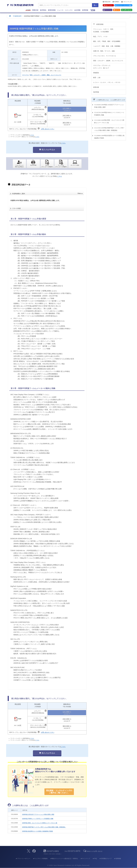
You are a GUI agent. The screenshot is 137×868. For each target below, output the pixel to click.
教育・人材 (97, 76)
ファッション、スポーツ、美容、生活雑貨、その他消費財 (104, 29)
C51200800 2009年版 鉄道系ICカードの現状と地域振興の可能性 (109, 136)
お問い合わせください (48, 129)
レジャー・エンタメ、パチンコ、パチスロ (107, 81)
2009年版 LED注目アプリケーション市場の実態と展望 (38, 814)
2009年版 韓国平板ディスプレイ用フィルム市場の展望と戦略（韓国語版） (44, 827)
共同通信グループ (105, 859)
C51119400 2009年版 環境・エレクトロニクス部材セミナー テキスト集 (109, 120)
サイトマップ (126, 2)
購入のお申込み (47, 150)
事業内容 (35, 10)
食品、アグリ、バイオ (100, 35)
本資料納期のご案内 (47, 193)
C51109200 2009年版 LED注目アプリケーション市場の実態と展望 (109, 105)
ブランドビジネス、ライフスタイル (105, 55)
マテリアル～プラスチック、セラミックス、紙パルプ (102, 65)
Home (28, 10)
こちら (32, 135)
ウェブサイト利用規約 (40, 859)
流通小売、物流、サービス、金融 (104, 50)
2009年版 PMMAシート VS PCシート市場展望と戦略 (38, 819)
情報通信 (96, 72)
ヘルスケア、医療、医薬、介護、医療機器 (107, 45)
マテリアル (25, 75)
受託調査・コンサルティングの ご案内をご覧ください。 (59, 792)
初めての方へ (108, 5)
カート (117, 10)
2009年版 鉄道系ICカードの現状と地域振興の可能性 (38, 831)
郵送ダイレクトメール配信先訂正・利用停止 (64, 859)
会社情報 (77, 10)
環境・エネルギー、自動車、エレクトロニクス (108, 59)
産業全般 (96, 86)
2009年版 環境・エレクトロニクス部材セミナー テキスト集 (40, 823)
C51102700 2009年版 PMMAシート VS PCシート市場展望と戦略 (109, 112)
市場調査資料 (17, 16)
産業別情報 (52, 10)
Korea (116, 2)
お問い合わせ (127, 10)
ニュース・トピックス (65, 10)
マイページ (108, 10)
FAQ (95, 859)
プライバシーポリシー (23, 859)
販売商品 (43, 10)
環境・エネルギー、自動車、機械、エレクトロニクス (46, 75)
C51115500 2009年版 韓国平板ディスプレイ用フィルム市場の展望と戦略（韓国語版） (109, 128)
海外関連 (96, 91)
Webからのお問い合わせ (93, 851)
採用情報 (85, 10)
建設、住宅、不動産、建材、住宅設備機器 (107, 40)
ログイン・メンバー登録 (123, 5)
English (107, 2)
